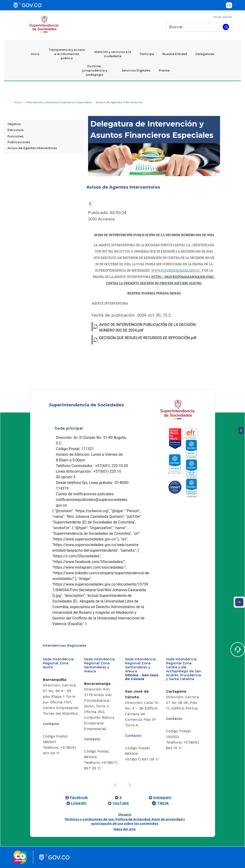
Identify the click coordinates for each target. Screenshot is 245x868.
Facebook (79, 797)
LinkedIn (79, 803)
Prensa (164, 70)
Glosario (125, 814)
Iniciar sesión (223, 17)
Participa (147, 54)
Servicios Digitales (136, 70)
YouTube (121, 803)
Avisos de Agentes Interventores (32, 148)
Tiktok (163, 803)
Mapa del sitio (125, 829)
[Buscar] (194, 27)
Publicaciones (19, 142)
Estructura (16, 130)
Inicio (35, 54)
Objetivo (14, 124)
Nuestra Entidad (175, 54)
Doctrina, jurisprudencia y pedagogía (94, 70)
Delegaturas (205, 54)
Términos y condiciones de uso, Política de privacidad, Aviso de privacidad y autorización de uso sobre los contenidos (125, 821)
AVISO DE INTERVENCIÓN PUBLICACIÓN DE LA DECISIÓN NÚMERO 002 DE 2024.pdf (144, 327)
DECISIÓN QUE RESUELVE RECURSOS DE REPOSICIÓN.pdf (144, 340)
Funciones (16, 136)
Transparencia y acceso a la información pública (67, 54)
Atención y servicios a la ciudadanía (113, 54)
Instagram (162, 797)
